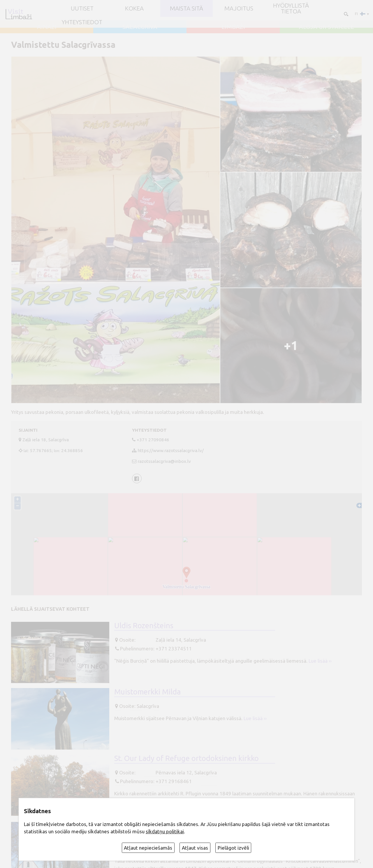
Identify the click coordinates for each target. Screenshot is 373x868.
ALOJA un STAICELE (327, 27)
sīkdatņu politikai (165, 831)
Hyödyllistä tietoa (291, 9)
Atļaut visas (195, 848)
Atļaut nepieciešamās (148, 848)
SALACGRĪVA (140, 27)
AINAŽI (47, 27)
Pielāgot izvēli (233, 848)
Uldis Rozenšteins (144, 626)
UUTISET (82, 8)
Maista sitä (186, 8)
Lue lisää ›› (320, 661)
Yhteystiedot (82, 22)
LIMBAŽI (233, 27)
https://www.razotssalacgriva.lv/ (171, 450)
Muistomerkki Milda (147, 692)
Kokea (134, 8)
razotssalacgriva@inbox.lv (164, 461)
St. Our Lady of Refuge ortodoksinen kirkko (186, 758)
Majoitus (239, 8)
